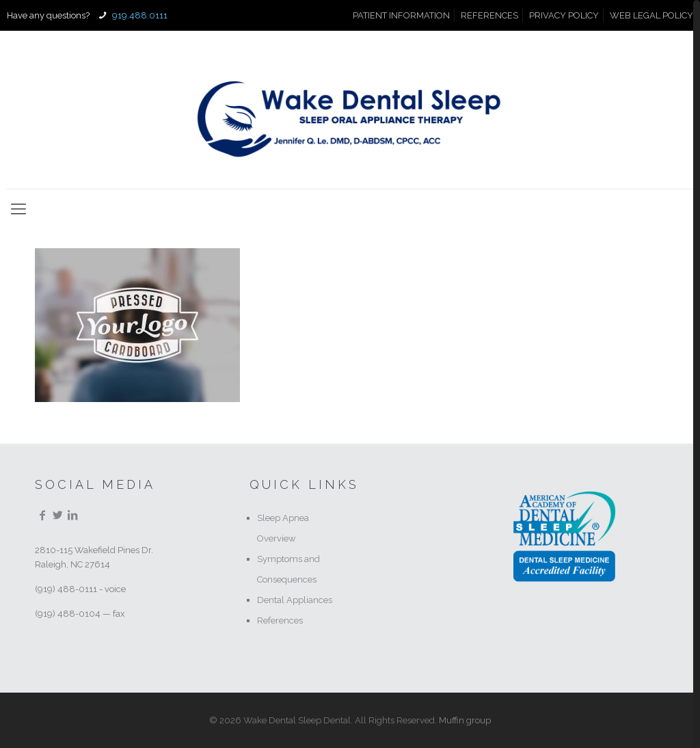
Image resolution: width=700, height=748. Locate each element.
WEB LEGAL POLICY (651, 15)
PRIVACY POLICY (564, 15)
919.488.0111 (139, 15)
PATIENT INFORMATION (401, 15)
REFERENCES (489, 15)
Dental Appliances (295, 600)
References (280, 620)
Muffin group (465, 720)
